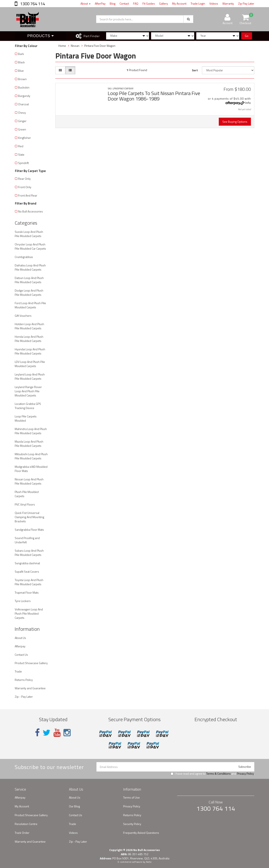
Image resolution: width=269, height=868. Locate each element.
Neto (149, 862)
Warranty (228, 3)
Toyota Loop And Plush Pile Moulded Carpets (29, 582)
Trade (18, 671)
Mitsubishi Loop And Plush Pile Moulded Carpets (31, 456)
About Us (20, 638)
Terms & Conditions (218, 774)
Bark (21, 54)
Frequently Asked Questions (141, 833)
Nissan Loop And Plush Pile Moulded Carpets (29, 481)
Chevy (22, 113)
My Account (179, 3)
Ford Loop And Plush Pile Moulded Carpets (30, 305)
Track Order (22, 833)
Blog (113, 3)
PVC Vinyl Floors (25, 504)
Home (62, 46)
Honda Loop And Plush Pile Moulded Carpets (29, 339)
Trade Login (198, 3)
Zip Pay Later (246, 3)
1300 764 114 (32, 4)
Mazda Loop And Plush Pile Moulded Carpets (29, 444)
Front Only (25, 187)
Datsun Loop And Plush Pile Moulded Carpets (29, 280)
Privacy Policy (245, 774)
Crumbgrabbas (24, 257)
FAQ (136, 3)
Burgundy (24, 96)
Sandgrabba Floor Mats (29, 530)
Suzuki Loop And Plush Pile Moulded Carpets (29, 234)
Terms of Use (131, 797)
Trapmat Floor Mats (27, 592)
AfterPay (100, 3)
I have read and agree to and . (212, 774)
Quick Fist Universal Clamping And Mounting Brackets (29, 517)
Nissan (75, 46)
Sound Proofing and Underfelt (27, 540)
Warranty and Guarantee (30, 688)
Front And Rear (28, 195)
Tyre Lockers (23, 601)
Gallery (164, 3)
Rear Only (24, 179)
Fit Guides (149, 3)
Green (22, 129)
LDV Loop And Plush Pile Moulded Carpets (30, 364)
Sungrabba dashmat (27, 563)
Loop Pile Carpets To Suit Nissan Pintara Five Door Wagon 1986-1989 (154, 96)
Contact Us (21, 655)
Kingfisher (24, 138)
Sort (195, 70)
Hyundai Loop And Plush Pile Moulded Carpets (30, 351)
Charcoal (23, 104)
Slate (21, 154)
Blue (21, 71)
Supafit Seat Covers (27, 571)
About (86, 3)
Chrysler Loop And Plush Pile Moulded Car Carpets (30, 246)
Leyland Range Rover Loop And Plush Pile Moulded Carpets (28, 391)
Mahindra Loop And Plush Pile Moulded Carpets (31, 431)
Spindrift (23, 163)
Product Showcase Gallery (31, 663)
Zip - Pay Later (24, 697)
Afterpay (20, 646)
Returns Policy (24, 680)
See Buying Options (235, 122)
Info (248, 103)
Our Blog (74, 806)
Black (21, 62)
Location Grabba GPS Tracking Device (28, 406)
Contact (124, 3)
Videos (214, 3)
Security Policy (132, 824)
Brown (22, 79)
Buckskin (24, 87)
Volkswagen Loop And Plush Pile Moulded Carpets (29, 613)
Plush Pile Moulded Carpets (27, 494)
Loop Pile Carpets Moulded (26, 418)
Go (247, 36)
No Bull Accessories (30, 211)
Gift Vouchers (23, 316)
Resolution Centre (26, 824)
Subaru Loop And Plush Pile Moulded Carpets (29, 553)
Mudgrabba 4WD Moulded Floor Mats (31, 469)
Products (41, 36)
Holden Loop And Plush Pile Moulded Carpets (29, 326)
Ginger (22, 121)
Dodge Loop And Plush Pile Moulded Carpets (29, 293)
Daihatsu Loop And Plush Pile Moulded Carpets (30, 267)
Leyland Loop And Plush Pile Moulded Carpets (30, 376)
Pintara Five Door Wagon (100, 46)
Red (21, 146)
